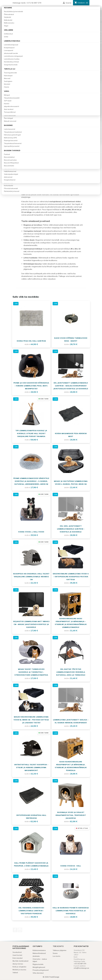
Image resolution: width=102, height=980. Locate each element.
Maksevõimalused (39, 953)
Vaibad (15, 973)
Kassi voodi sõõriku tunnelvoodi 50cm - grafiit (71, 339)
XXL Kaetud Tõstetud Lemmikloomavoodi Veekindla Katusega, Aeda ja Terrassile (71, 672)
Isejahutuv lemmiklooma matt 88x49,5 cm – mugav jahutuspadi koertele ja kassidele (31, 624)
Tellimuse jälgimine (60, 950)
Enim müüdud (18, 958)
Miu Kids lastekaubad (21, 961)
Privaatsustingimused (41, 970)
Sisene (55, 953)
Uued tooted (17, 955)
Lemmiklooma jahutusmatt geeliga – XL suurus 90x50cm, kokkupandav (71, 721)
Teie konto (58, 946)
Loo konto (57, 956)
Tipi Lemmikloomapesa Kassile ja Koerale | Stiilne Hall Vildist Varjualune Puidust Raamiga (31, 433)
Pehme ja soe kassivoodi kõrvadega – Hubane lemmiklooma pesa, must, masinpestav (31, 386)
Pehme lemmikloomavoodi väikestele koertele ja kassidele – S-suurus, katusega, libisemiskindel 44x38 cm (31, 481)
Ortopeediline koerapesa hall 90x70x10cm (31, 817)
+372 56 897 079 (34, 3)
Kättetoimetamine (39, 950)
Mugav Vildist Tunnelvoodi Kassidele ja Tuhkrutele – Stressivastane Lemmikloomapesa (31, 672)
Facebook (15, 930)
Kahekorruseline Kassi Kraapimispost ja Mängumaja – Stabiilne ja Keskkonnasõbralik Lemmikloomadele (71, 623)
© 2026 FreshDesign (51, 977)
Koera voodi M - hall (71, 866)
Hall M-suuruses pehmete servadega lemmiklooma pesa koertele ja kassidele (71, 911)
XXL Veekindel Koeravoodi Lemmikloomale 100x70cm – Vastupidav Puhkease (31, 911)
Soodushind (17, 952)
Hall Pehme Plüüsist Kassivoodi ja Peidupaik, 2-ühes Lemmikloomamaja (31, 864)
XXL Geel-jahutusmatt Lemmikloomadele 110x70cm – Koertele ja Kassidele (71, 529)
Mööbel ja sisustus (19, 970)
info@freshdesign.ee (81, 968)
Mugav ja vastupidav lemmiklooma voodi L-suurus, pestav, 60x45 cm (71, 483)
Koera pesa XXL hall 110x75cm (31, 341)
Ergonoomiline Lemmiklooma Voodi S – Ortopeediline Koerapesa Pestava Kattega (71, 577)
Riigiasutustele (38, 964)
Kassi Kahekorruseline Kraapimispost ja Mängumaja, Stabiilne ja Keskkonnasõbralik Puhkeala (71, 766)
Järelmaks (36, 956)
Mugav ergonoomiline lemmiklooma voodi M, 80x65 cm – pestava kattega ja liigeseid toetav (31, 720)
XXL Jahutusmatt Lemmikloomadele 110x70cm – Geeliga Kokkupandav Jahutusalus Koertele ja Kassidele (71, 386)
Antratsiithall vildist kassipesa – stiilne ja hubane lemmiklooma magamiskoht (31, 767)
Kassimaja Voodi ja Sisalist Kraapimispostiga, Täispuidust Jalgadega (71, 815)
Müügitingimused (39, 967)
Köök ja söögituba (19, 967)
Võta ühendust (38, 973)
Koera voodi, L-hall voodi (31, 532)
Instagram (20, 930)
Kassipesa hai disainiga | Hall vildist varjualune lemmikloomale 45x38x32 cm (31, 577)
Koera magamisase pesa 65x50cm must (71, 435)
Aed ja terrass (18, 964)
